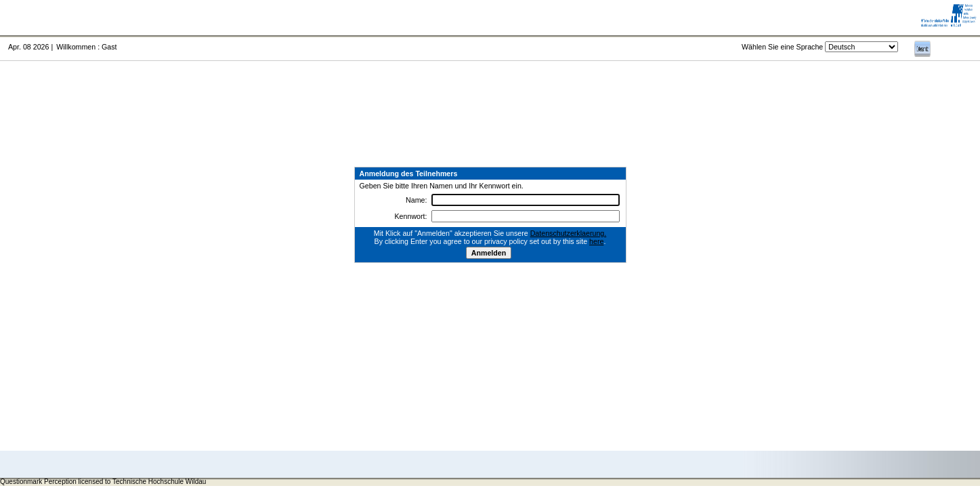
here (596, 241)
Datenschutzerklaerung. (569, 233)
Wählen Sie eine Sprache (782, 47)
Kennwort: (411, 216)
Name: (416, 200)
